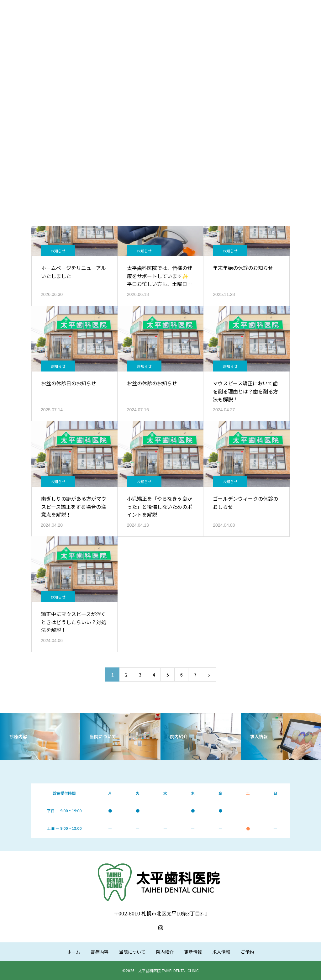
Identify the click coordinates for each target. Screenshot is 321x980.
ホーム (74, 952)
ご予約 (247, 952)
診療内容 (100, 952)
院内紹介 (165, 952)
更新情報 (193, 952)
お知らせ (58, 251)
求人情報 (221, 952)
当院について (132, 952)
